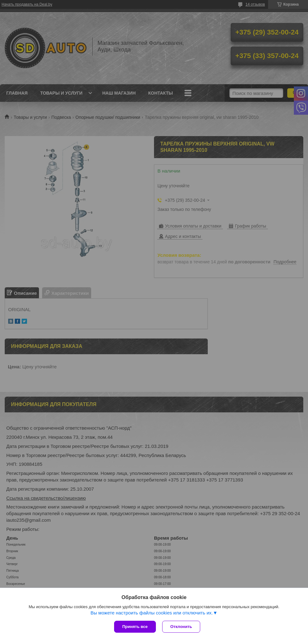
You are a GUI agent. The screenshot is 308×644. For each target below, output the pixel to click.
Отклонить (181, 627)
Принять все (135, 627)
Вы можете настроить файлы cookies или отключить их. (152, 613)
